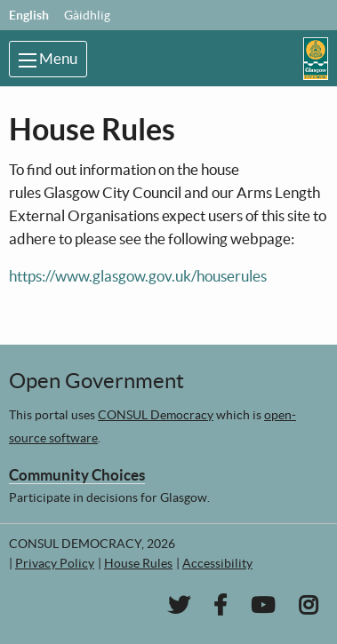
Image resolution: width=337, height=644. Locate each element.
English (29, 15)
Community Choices (77, 475)
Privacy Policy (55, 563)
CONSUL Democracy (156, 415)
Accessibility (217, 563)
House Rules (138, 563)
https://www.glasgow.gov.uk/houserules (138, 276)
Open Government (96, 381)
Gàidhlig (87, 15)
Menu (48, 59)
